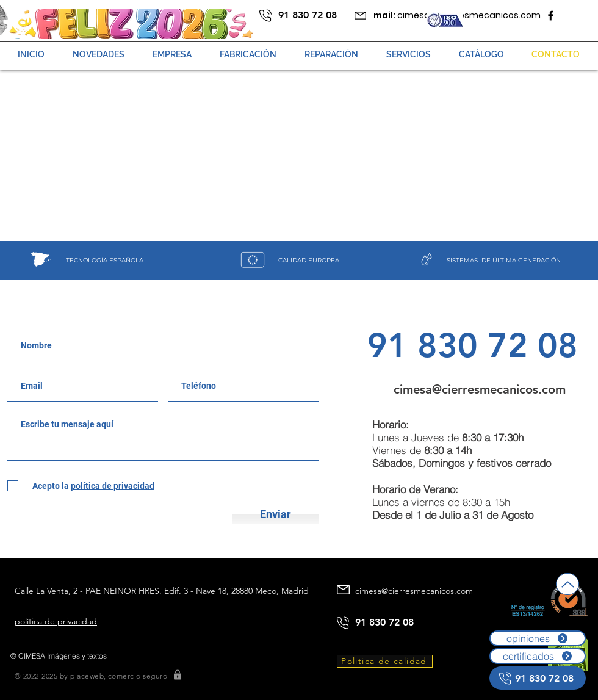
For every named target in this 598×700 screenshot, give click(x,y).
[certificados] (538, 656)
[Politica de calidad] (385, 661)
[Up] (567, 584)
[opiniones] (538, 638)
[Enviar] (275, 514)
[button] (331, 54)
